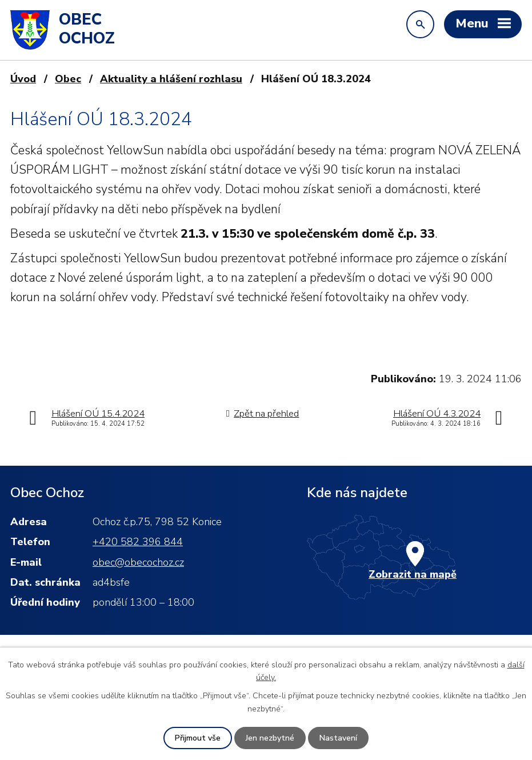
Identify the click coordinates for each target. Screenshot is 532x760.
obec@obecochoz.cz (138, 562)
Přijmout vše (198, 738)
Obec (68, 79)
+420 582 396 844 (138, 542)
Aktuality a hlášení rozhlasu (171, 79)
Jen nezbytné (270, 738)
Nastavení (338, 738)
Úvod (23, 79)
